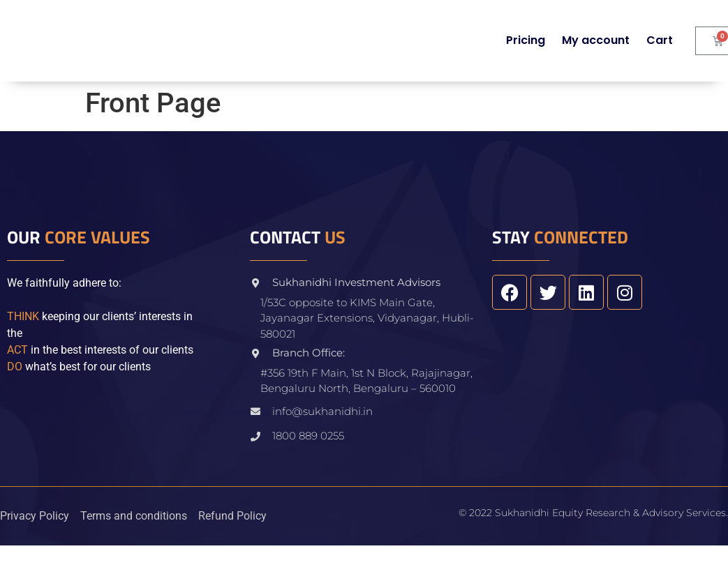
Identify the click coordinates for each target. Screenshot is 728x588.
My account (596, 40)
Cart (660, 40)
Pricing (526, 40)
